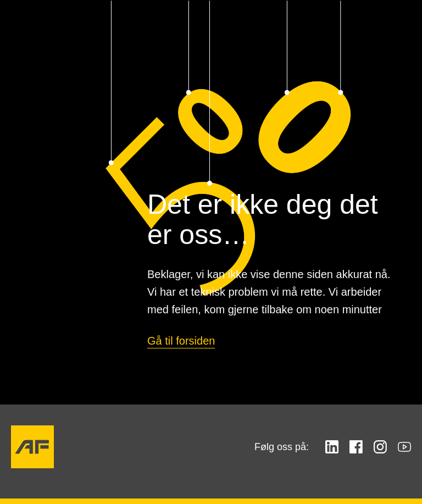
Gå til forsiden (181, 341)
